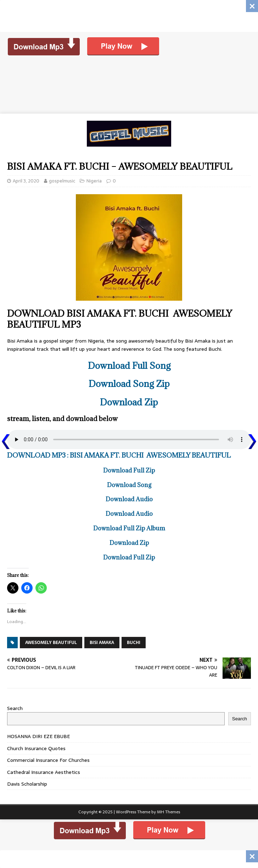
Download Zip (129, 402)
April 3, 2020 (26, 181)
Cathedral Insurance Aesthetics (44, 772)
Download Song (129, 485)
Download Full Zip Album (129, 528)
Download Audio (129, 499)
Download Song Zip (129, 384)
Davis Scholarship (27, 784)
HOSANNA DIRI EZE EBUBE (38, 736)
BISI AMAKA (102, 643)
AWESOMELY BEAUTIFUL (51, 643)
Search (15, 708)
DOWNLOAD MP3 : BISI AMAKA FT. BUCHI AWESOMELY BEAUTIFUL (119, 455)
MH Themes (169, 812)
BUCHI (134, 643)
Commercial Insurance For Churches (48, 760)
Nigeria (94, 181)
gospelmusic (62, 181)
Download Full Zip (129, 470)
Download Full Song (129, 365)
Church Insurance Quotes (36, 748)
